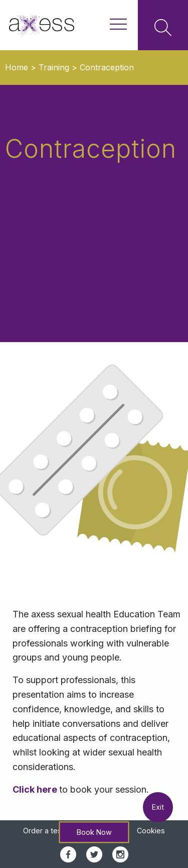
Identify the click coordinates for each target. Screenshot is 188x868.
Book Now (94, 832)
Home (17, 67)
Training (54, 67)
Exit (158, 807)
